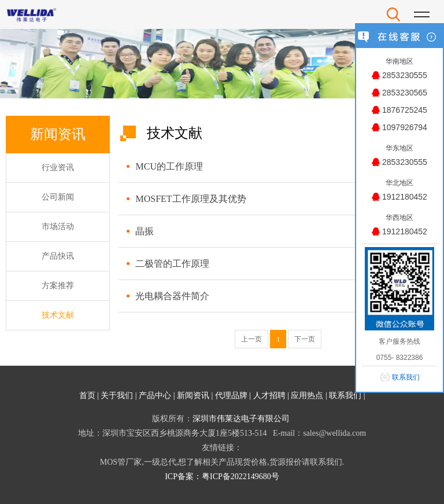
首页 (87, 396)
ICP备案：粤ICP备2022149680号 (222, 477)
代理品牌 (231, 396)
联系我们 (345, 396)
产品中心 (155, 396)
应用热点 (307, 396)
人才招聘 (269, 396)
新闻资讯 (193, 396)
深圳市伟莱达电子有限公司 (241, 419)
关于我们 (117, 396)
